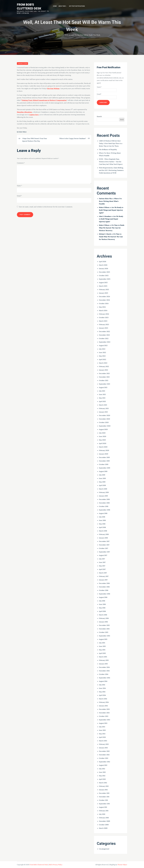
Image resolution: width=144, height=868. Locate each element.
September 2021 (105, 384)
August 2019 (103, 471)
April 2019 (102, 485)
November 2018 (104, 503)
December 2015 (104, 625)
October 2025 (104, 275)
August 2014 (103, 681)
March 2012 (103, 783)
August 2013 (103, 723)
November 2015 (104, 629)
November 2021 (104, 377)
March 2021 (103, 405)
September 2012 (105, 762)
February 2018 (104, 534)
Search (99, 116)
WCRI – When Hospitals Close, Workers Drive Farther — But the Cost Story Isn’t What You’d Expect (111, 162)
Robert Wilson (23, 132)
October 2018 (104, 506)
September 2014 (105, 678)
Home (55, 6)
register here (34, 115)
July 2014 (102, 685)
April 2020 (103, 443)
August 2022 (103, 345)
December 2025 (104, 272)
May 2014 (102, 692)
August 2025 (103, 282)
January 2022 (103, 370)
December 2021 (104, 373)
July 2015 (102, 643)
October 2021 (104, 380)
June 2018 (102, 520)
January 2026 (103, 269)
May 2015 (102, 650)
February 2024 (104, 314)
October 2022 (104, 338)
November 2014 (104, 671)
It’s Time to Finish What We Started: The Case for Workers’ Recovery (112, 228)
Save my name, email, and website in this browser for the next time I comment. (46, 207)
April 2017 (102, 569)
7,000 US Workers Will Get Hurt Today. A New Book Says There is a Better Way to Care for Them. (111, 143)
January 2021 (103, 412)
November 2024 (104, 300)
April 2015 (102, 653)
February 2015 (104, 660)
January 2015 (103, 664)
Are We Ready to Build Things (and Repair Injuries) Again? (111, 210)
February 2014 (104, 702)
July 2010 (102, 814)
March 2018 (103, 531)
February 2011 (104, 811)
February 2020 (104, 450)
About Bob (63, 6)
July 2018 (102, 517)
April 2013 (102, 737)
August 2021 (103, 387)
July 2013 (102, 727)
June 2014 (102, 688)
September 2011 (104, 804)
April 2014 (102, 695)
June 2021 (102, 394)
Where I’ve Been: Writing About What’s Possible (110, 201)
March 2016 (103, 615)
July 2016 (102, 601)
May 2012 (102, 776)
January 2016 (103, 622)
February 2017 (104, 576)
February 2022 (104, 366)
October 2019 (104, 464)
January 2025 (103, 293)
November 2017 (104, 545)
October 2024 (104, 303)
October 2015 (104, 632)
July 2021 (102, 391)
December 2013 (104, 709)
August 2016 (103, 597)
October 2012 (104, 758)
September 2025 (105, 279)
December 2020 (105, 415)
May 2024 (102, 307)
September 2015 (105, 636)
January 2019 (103, 496)
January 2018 (103, 538)
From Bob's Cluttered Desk (39, 865)
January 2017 (103, 580)
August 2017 (103, 555)
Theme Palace (122, 865)
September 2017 (104, 552)
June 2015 (102, 646)
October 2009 (104, 825)
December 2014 (104, 667)
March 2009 (103, 828)
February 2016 (104, 618)
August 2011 (103, 807)
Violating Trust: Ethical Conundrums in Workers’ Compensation (44, 100)
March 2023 (103, 321)
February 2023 (104, 324)
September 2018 (105, 510)
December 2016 (104, 583)
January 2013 (103, 748)
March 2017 (103, 573)
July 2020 (102, 433)
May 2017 (102, 566)
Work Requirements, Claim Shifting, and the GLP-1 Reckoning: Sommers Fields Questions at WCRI (111, 170)
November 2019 (104, 461)
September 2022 (105, 342)
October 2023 (104, 317)
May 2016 (102, 608)
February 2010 (104, 818)
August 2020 (103, 429)
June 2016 (102, 604)
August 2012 (103, 765)
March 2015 (103, 657)
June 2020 (103, 436)
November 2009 (104, 821)
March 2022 (103, 363)
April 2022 (103, 359)
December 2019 (104, 457)
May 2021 (102, 398)
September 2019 (105, 468)
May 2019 (102, 482)
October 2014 (104, 674)
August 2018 (103, 513)
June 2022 (102, 352)
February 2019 (104, 492)
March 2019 (103, 489)
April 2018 (102, 527)
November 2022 (104, 335)
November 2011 (104, 797)
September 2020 (105, 426)
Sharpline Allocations (24, 112)
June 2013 (102, 730)
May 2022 (102, 356)
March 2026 (103, 265)
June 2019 (102, 478)
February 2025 (104, 289)
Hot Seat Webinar (53, 88)
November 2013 (104, 713)
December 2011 (104, 793)
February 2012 (104, 786)
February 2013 (104, 744)
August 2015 (103, 639)
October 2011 (103, 800)
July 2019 (102, 475)
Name (19, 186)
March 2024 (103, 310)
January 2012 (103, 790)
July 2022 (102, 349)
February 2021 (104, 408)
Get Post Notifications (77, 6)
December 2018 (104, 499)
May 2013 (102, 734)
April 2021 (102, 401)
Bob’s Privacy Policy (56, 865)
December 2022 (104, 331)
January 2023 (103, 328)
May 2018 (102, 524)
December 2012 (104, 751)
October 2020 (104, 422)
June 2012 (102, 772)
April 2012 (102, 779)
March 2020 (103, 447)
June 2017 (102, 562)
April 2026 (103, 262)
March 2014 (103, 699)
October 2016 (104, 590)
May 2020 (102, 440)
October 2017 (103, 548)
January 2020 (104, 454)
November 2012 (104, 755)
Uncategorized (104, 849)
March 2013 (103, 741)
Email (19, 196)
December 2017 (104, 541)
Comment (21, 163)
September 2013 (105, 720)
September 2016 (105, 594)
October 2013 (104, 716)
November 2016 (104, 587)
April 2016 (102, 611)
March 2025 (103, 286)
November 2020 (104, 419)
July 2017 (102, 559)
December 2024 (104, 296)
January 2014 (103, 706)
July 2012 (102, 769)
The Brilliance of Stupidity (108, 149)
